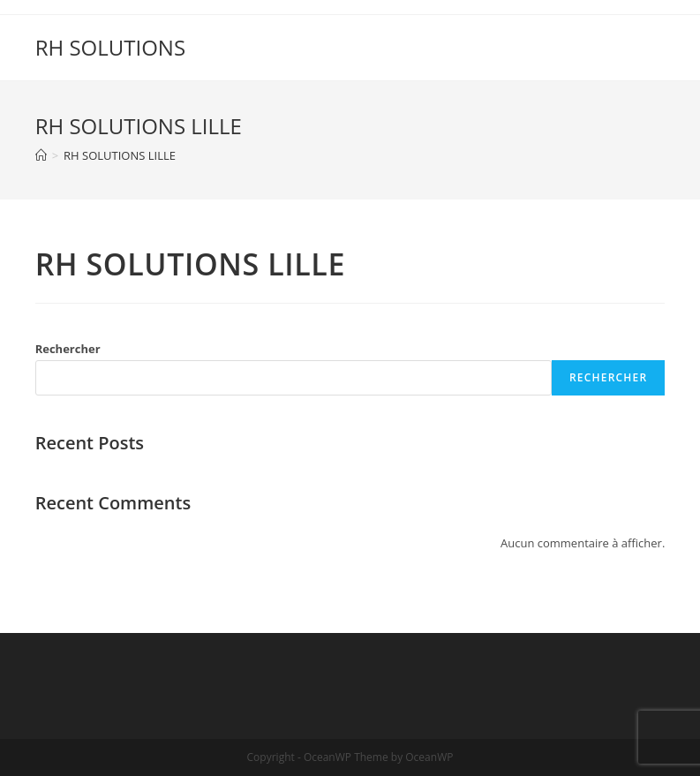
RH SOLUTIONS (110, 47)
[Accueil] (41, 155)
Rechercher (68, 349)
